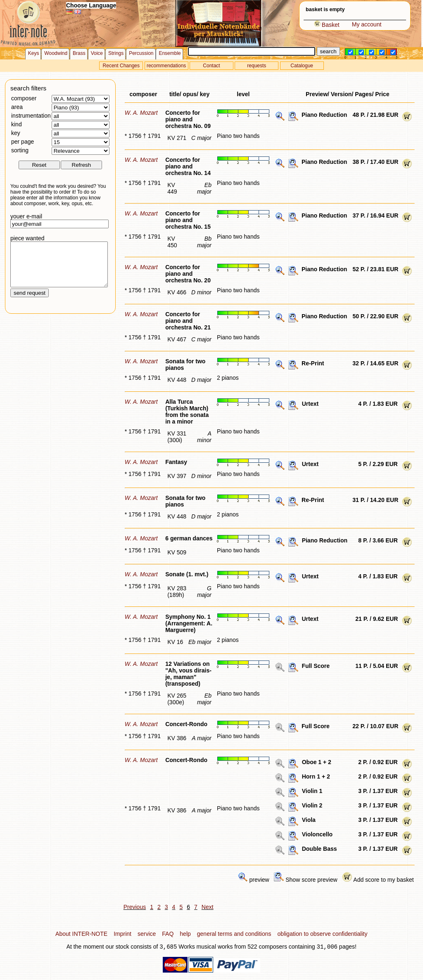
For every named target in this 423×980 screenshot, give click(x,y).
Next (208, 907)
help (185, 934)
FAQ (168, 934)
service (147, 934)
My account (367, 24)
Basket (327, 25)
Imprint (122, 934)
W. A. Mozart (141, 113)
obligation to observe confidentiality (323, 934)
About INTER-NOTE (81, 934)
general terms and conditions (234, 934)
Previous (135, 907)
